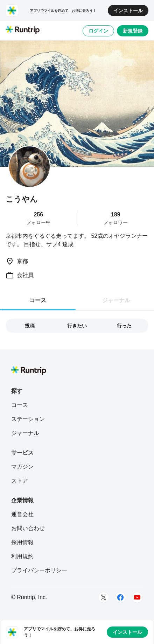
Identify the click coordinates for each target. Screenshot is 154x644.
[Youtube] (137, 597)
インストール (128, 11)
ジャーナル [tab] (116, 300)
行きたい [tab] (77, 326)
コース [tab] (38, 300)
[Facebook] (120, 597)
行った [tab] (124, 326)
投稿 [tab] (30, 326)
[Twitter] (104, 597)
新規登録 (133, 31)
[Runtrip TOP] (23, 30)
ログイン (98, 31)
